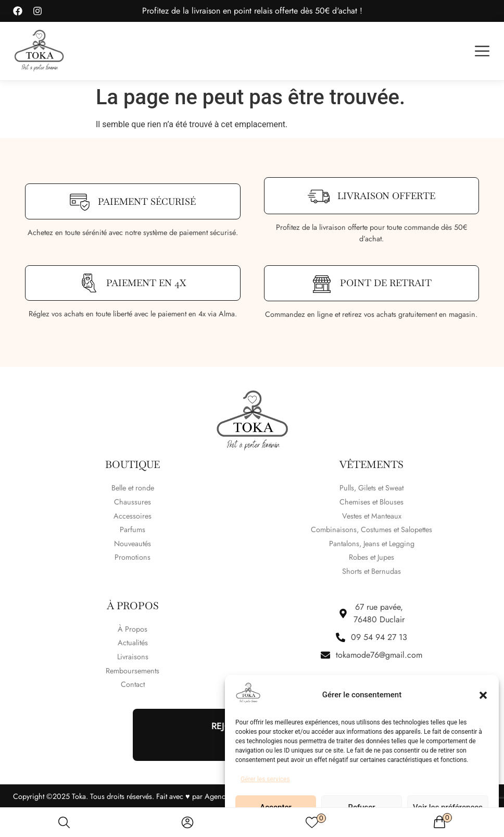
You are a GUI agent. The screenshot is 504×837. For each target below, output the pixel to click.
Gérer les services (265, 779)
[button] (483, 695)
